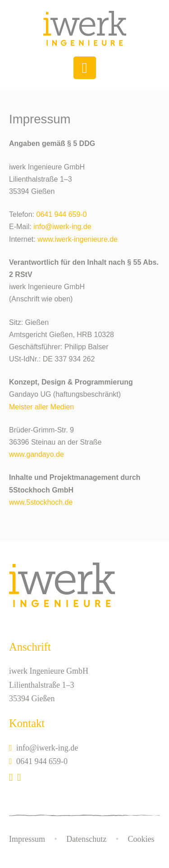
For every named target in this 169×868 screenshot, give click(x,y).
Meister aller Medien (41, 407)
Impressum (27, 839)
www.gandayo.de (37, 454)
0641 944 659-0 (61, 214)
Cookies (141, 839)
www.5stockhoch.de (41, 502)
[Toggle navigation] (85, 68)
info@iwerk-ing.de (62, 227)
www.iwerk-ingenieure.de (78, 239)
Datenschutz (86, 839)
